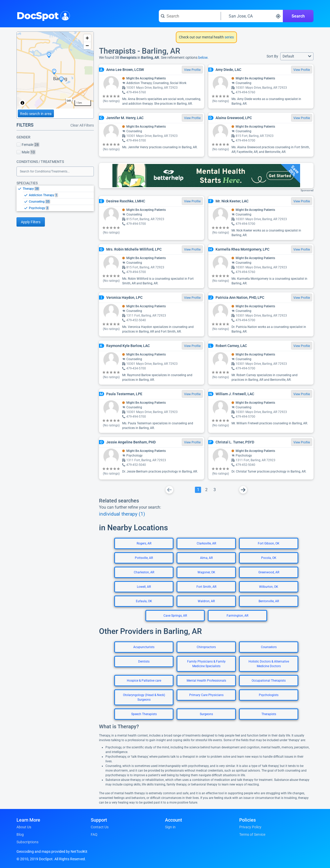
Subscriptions (27, 842)
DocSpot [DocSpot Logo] (42, 15)
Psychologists (269, 695)
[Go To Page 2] (206, 490)
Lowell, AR (144, 587)
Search (298, 16)
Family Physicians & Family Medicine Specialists (206, 664)
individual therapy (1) (122, 514)
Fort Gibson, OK (269, 543)
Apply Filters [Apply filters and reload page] (31, 222)
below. (203, 57)
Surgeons (206, 714)
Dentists (144, 662)
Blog (20, 834)
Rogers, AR (144, 543)
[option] (58, 189)
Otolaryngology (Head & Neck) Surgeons (144, 697)
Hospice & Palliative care (144, 681)
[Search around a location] (252, 16)
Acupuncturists (144, 647)
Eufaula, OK (144, 601)
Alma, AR (206, 558)
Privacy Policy (250, 827)
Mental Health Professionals (206, 681)
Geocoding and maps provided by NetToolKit (52, 852)
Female (28, 145)
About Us (24, 827)
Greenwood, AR (269, 572)
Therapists (269, 714)
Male (26, 152)
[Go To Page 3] (214, 490)
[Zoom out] (87, 46)
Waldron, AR (206, 601)
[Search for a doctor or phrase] (190, 16)
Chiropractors (206, 647)
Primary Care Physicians (206, 695)
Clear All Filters (82, 125)
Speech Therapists (144, 714)
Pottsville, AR (144, 558)
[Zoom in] (87, 38)
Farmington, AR (237, 616)
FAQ (94, 834)
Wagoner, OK (206, 572)
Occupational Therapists (269, 681)
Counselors (269, 647)
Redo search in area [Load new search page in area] (36, 114)
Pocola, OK (269, 558)
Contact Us (100, 827)
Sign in (170, 827)
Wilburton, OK (269, 587)
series (229, 37)
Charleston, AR (144, 572)
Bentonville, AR (269, 601)
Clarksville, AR (206, 543)
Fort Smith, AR (206, 587)
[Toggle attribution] (22, 103)
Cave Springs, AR (175, 616)
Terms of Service (252, 834)
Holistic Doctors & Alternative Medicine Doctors (269, 664)
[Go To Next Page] (243, 490)
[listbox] (55, 198)
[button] (297, 56)
